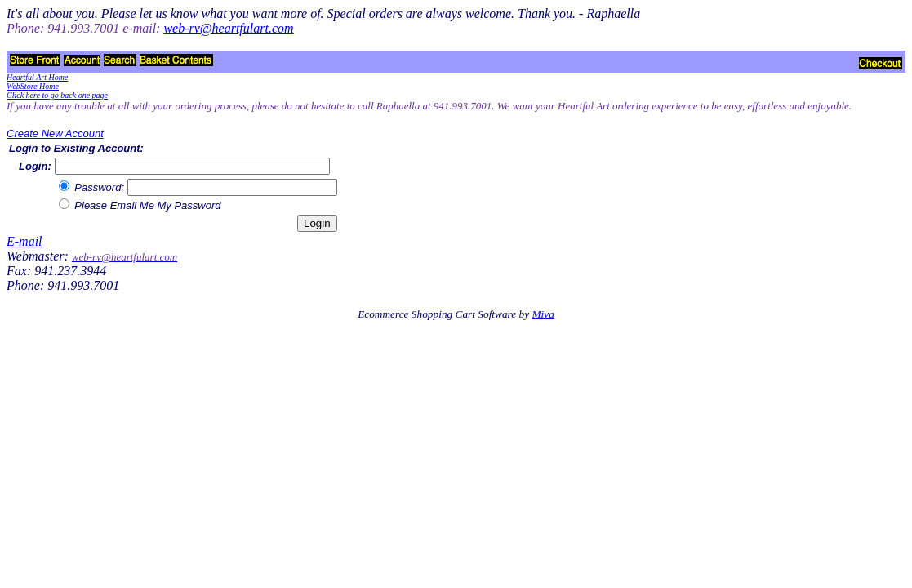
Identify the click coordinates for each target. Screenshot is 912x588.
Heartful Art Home (37, 77)
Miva (543, 314)
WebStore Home (33, 86)
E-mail (24, 241)
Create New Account (55, 134)
